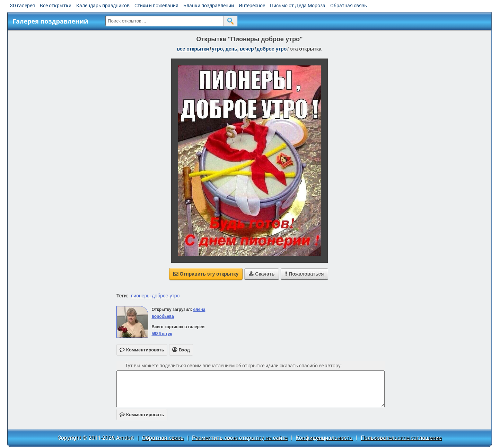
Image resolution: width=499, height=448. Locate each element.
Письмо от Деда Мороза (298, 6)
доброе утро (272, 49)
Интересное (252, 6)
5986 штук (162, 334)
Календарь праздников (103, 6)
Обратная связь (349, 6)
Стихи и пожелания (156, 6)
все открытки (193, 49)
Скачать (262, 274)
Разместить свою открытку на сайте (240, 438)
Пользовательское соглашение (401, 438)
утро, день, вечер (233, 49)
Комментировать (142, 415)
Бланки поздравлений (209, 6)
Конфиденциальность (324, 438)
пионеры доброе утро (155, 296)
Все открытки (56, 6)
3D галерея (23, 6)
